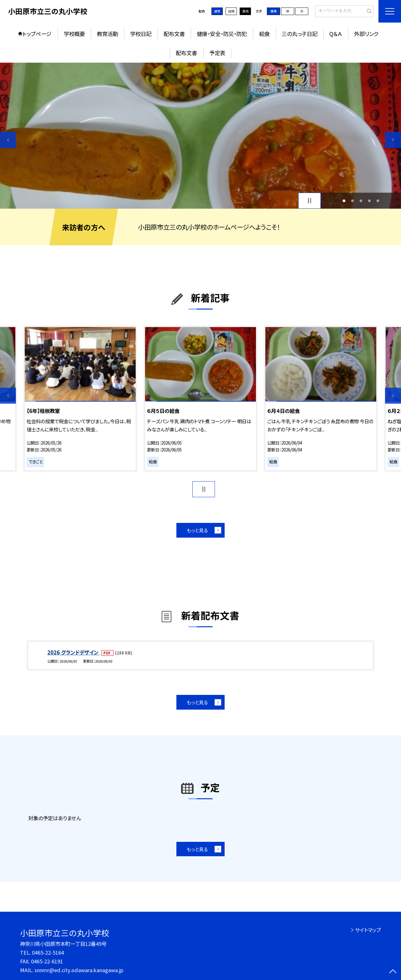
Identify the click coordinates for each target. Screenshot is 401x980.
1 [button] (344, 201)
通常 (217, 11)
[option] (200, 136)
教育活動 (107, 34)
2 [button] (352, 201)
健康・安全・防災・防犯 (222, 34)
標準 (273, 11)
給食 (264, 34)
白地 (231, 11)
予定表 (217, 53)
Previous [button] (8, 140)
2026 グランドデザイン (73, 652)
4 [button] (370, 201)
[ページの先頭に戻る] (393, 972)
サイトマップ (368, 930)
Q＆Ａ (336, 34)
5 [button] (378, 201)
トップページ (37, 34)
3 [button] (361, 201)
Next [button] (393, 140)
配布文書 (174, 34)
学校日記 (141, 34)
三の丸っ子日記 (299, 34)
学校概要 (74, 34)
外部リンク (366, 34)
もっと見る (197, 530)
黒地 (245, 11)
